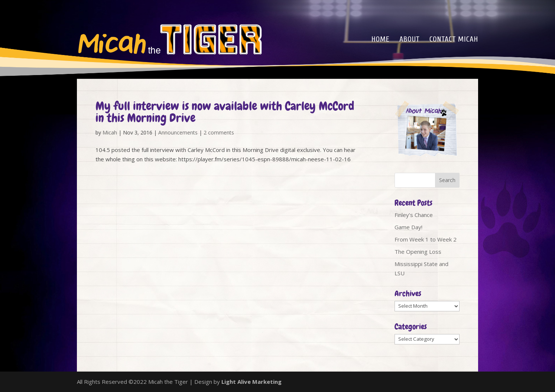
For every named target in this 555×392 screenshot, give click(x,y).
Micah (110, 132)
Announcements (178, 132)
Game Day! (408, 227)
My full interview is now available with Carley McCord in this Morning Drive (225, 112)
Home (381, 40)
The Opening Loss (418, 252)
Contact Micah (454, 40)
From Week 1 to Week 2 (426, 239)
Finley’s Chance (414, 215)
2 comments (219, 132)
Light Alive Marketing (251, 382)
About (410, 40)
